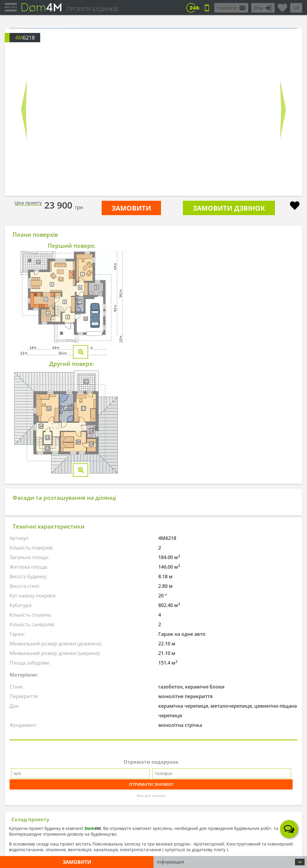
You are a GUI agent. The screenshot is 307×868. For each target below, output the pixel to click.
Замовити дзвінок (229, 208)
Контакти (227, 8)
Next (283, 110)
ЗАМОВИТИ (131, 208)
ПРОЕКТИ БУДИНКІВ (92, 9)
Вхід (258, 8)
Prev (24, 110)
